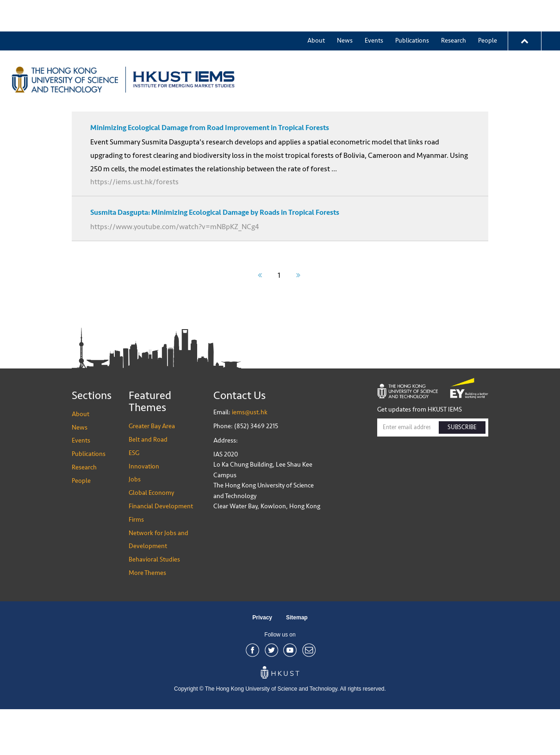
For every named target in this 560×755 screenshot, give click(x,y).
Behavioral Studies (154, 605)
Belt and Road (350, 48)
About (316, 9)
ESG (392, 48)
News (345, 9)
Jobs (135, 525)
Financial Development (161, 552)
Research (454, 9)
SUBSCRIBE (462, 473)
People (488, 9)
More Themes (483, 48)
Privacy (262, 663)
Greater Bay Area (287, 48)
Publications (412, 9)
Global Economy (151, 539)
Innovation (430, 48)
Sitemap (297, 663)
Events (374, 9)
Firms (136, 565)
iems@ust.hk (250, 458)
